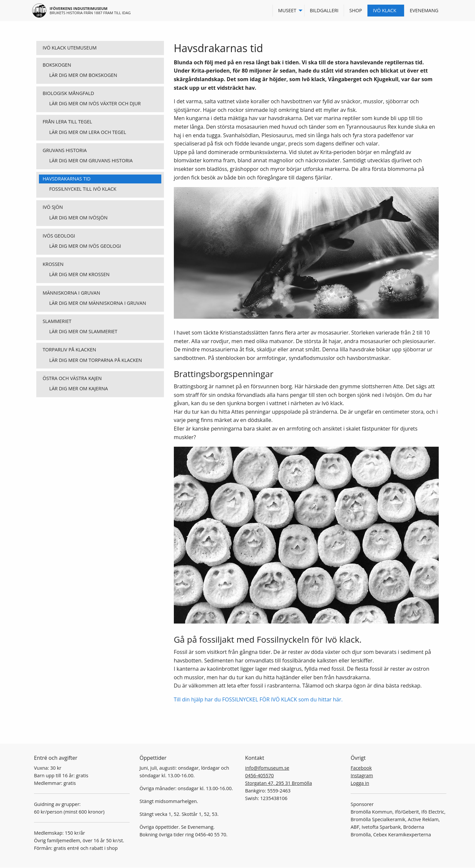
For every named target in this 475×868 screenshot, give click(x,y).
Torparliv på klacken (69, 350)
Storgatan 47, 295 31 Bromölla (279, 783)
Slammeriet (57, 321)
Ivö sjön (53, 207)
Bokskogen (57, 65)
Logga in (360, 783)
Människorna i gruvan (71, 293)
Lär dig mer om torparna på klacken (95, 360)
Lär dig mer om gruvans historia (91, 161)
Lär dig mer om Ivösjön (78, 218)
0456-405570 (259, 775)
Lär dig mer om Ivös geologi (85, 246)
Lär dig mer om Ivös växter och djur (95, 103)
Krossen (53, 264)
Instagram (362, 775)
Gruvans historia (65, 150)
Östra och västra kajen (72, 378)
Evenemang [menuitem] (424, 10)
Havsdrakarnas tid (66, 179)
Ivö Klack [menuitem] (384, 10)
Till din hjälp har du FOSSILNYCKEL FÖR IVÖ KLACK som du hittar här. (258, 699)
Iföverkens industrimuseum (79, 8)
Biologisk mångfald (68, 93)
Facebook (361, 768)
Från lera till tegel (67, 122)
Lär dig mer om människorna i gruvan (98, 303)
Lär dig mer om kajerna (79, 388)
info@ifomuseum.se (267, 768)
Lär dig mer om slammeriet (83, 331)
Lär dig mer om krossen (79, 274)
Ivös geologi (59, 236)
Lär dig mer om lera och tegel (88, 132)
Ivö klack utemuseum (70, 48)
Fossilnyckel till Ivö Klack (83, 189)
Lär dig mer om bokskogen (83, 75)
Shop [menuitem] (356, 10)
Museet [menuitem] (287, 10)
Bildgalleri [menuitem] (324, 10)
